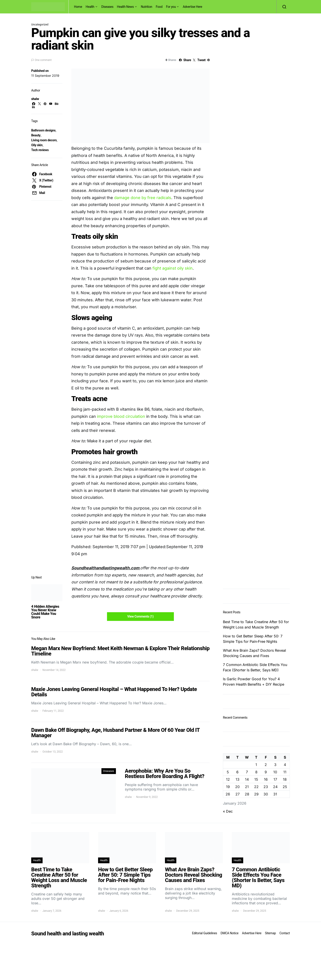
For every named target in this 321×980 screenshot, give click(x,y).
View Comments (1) (140, 616)
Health (90, 7)
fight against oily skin (173, 268)
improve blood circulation (121, 416)
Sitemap (270, 933)
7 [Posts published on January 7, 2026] (247, 772)
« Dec (228, 811)
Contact (285, 933)
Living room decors (44, 140)
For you (171, 7)
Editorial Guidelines (204, 933)
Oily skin (37, 145)
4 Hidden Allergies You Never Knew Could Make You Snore (45, 612)
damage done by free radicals (143, 198)
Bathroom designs (43, 130)
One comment (43, 60)
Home (78, 7)
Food (159, 7)
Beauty (36, 135)
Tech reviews (40, 150)
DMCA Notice (230, 933)
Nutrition (147, 7)
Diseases (107, 7)
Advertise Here (192, 7)
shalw (35, 99)
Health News (126, 7)
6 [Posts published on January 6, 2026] (237, 772)
